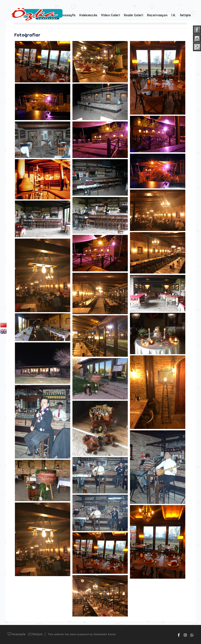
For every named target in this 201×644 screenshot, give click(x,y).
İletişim (35, 634)
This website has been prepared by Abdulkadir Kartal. (82, 634)
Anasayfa (16, 634)
